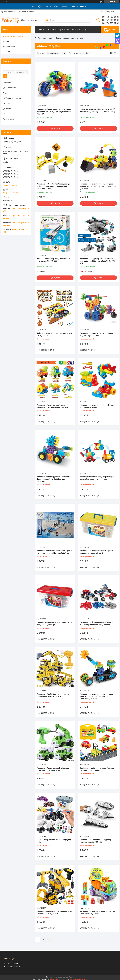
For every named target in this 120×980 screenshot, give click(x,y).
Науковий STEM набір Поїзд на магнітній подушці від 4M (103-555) (53, 260)
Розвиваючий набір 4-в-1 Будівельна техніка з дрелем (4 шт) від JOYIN (55, 913)
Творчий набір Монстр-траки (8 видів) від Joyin (54, 841)
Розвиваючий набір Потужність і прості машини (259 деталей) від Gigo (96, 552)
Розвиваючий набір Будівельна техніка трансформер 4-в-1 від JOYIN (53, 695)
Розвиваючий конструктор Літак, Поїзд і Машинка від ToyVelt (97, 406)
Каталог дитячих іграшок (13, 37)
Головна (40, 30)
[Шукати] (47, 20)
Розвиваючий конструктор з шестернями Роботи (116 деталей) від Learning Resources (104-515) (97, 696)
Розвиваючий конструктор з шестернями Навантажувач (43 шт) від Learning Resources (54, 479)
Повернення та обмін (12, 967)
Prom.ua (71, 977)
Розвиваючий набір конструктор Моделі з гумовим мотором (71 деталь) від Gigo (54, 552)
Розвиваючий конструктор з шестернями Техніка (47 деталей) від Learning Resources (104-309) (98, 186)
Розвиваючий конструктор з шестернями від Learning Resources (97, 334)
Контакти (76, 30)
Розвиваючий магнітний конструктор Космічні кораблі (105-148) (96, 841)
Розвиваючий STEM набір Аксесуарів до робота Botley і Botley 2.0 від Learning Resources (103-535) (53, 186)
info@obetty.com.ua (11, 193)
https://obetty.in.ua (10, 185)
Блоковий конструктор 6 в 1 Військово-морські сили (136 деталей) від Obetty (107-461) (98, 261)
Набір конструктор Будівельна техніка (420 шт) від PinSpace (54, 334)
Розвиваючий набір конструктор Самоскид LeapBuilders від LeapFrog (98, 913)
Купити (57, 128)
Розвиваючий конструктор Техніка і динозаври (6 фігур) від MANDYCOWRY (52, 406)
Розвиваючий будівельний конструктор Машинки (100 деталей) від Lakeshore (97, 623)
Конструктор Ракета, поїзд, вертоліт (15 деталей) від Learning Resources (97, 478)
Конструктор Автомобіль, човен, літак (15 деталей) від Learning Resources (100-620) (98, 110)
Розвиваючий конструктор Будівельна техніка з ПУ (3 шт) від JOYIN (53, 769)
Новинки (6, 51)
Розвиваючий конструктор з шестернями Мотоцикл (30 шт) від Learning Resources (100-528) (54, 112)
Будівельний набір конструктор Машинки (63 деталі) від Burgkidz (97, 769)
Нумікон (6, 41)
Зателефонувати (79, 6)
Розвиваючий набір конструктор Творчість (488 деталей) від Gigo (54, 623)
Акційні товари (9, 46)
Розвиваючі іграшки (57, 30)
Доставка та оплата (12, 963)
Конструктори (61, 38)
